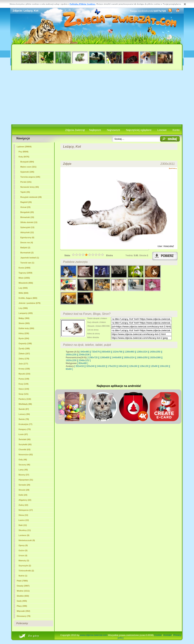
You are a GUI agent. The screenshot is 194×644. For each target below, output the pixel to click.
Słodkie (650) (23, 596)
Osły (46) (23, 460)
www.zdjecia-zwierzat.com (94, 635)
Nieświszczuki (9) (27, 540)
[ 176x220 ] (112, 366)
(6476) (24, 157)
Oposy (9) (23, 545)
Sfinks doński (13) (29, 222)
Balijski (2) (25, 248)
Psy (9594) (23, 152)
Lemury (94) (24, 414)
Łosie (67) (23, 434)
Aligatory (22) (25, 500)
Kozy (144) (24, 384)
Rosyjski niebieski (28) (31, 197)
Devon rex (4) (27, 242)
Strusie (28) (24, 490)
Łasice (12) (24, 520)
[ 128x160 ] (133, 366)
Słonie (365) (24, 323)
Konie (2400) (24, 268)
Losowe (162, 130)
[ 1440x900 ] (117, 358)
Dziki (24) (23, 495)
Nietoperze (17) (26, 510)
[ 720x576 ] (96, 352)
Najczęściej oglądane (139, 130)
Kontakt (168, 635)
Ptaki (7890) (22, 581)
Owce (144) (24, 389)
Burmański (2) (27, 253)
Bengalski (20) (27, 212)
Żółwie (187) (24, 354)
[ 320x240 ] (90, 366)
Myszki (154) (24, 374)
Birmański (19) (27, 217)
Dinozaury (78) (24, 616)
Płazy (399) (22, 606)
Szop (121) (24, 394)
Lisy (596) (23, 308)
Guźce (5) (23, 550)
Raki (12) (23, 525)
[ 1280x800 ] (105, 358)
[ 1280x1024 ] (142, 352)
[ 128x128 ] (144, 366)
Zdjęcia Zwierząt (75, 130)
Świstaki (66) (25, 439)
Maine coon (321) (28, 167)
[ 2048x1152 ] (84, 360)
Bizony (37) (24, 475)
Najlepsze (95, 130)
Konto (176, 130)
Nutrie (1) (23, 576)
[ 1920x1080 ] (155, 358)
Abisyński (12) (27, 232)
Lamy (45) (23, 470)
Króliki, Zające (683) (28, 298)
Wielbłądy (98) (25, 404)
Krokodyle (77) (25, 424)
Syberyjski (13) (27, 227)
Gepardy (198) (25, 343)
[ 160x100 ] (122, 366)
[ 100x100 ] (164, 366)
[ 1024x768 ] (118, 352)
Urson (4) (23, 555)
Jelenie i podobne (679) (30, 303)
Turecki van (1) (27, 263)
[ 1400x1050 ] (155, 352)
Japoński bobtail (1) (30, 258)
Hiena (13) (23, 515)
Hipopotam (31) (26, 480)
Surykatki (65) (25, 444)
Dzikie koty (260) (26, 328)
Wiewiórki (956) (26, 283)
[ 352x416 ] (80, 366)
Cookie (158, 635)
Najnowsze (113, 130)
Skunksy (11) (25, 530)
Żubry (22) (23, 505)
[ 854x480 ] (83, 363)
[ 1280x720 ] (93, 358)
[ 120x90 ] (154, 366)
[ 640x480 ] (85, 352)
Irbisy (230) (24, 333)
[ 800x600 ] (106, 352)
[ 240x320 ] (101, 366)
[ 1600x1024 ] (129, 358)
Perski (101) (26, 182)
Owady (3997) (23, 586)
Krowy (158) (24, 369)
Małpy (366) (24, 318)
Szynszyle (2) (25, 566)
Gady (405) (22, 601)
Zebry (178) (24, 359)
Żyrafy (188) (24, 349)
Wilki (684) (23, 293)
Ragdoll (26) (26, 202)
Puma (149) (24, 379)
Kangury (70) (25, 429)
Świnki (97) (24, 409)
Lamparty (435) (26, 313)
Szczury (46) (24, 465)
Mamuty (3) (24, 561)
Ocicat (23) (25, 207)
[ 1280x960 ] (130, 352)
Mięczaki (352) (23, 611)
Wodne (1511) (23, 591)
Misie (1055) (24, 278)
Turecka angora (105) (30, 177)
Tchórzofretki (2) (26, 571)
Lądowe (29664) (24, 147)
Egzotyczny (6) (27, 237)
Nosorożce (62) (26, 455)
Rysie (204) (24, 338)
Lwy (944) (23, 288)
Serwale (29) (24, 485)
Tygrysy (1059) (25, 273)
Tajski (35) (25, 192)
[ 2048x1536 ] (84, 355)
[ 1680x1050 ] (142, 358)
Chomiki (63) (24, 449)
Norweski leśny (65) (30, 187)
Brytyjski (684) (27, 162)
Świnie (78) (24, 419)
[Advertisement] (97, 97)
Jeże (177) (23, 364)
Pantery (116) (25, 399)
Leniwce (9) (24, 535)
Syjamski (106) (27, 172)
